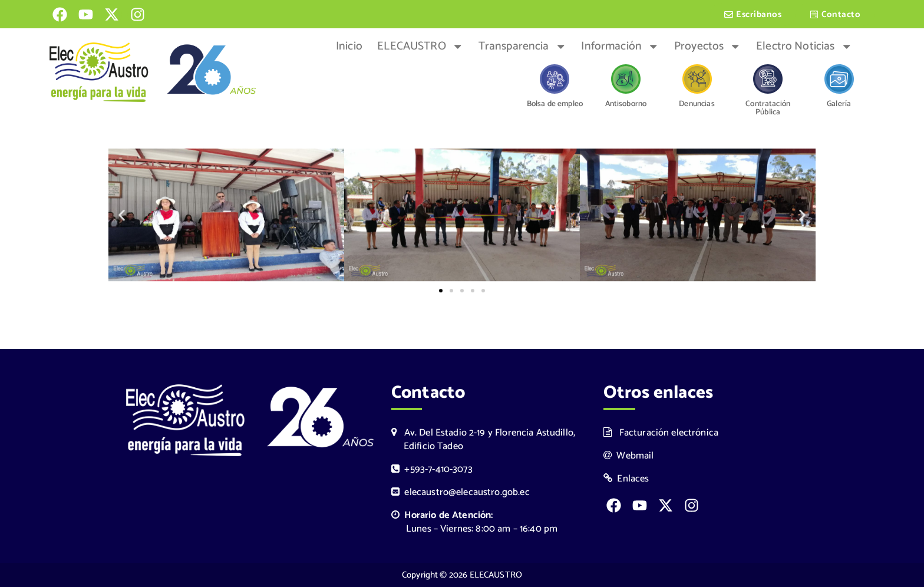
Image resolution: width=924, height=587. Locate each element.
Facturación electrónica (661, 433)
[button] (122, 217)
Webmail (629, 456)
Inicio (349, 47)
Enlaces (626, 479)
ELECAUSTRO (420, 47)
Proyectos (708, 47)
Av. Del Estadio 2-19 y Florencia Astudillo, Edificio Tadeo (483, 440)
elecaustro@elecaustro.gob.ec (461, 492)
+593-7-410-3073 (432, 469)
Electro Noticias (804, 47)
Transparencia (522, 47)
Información (620, 47)
